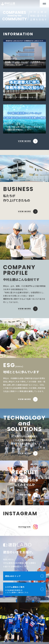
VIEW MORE (24, 141)
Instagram (25, 527)
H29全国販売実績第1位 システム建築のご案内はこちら (24, 589)
